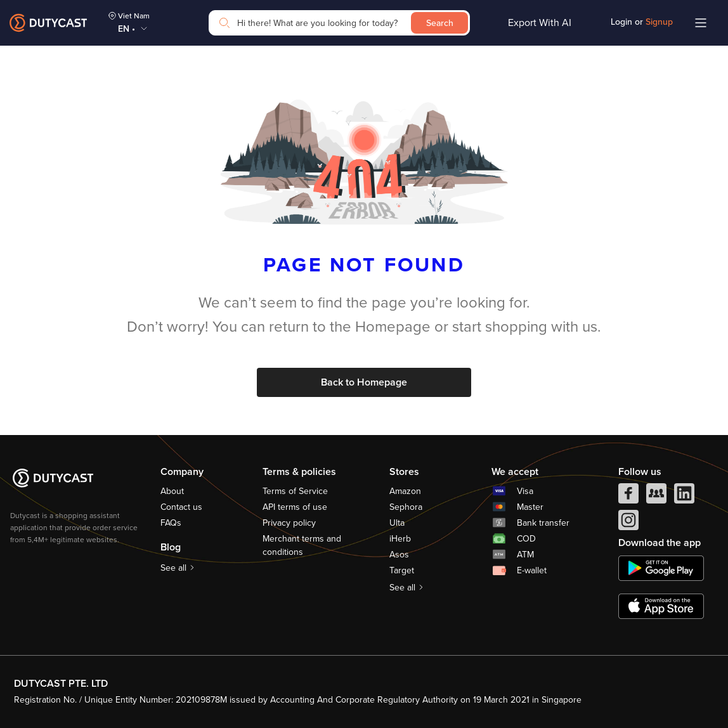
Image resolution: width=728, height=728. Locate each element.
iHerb (400, 539)
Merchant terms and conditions (302, 545)
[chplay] (661, 568)
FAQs (171, 523)
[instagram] (628, 523)
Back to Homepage (364, 382)
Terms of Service (295, 491)
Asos (399, 555)
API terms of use (295, 507)
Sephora (406, 507)
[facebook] (628, 497)
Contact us (181, 507)
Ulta (397, 523)
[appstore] (661, 606)
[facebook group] (656, 497)
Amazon (405, 491)
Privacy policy (289, 523)
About (172, 491)
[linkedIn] (684, 497)
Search (440, 23)
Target (402, 570)
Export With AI (540, 23)
